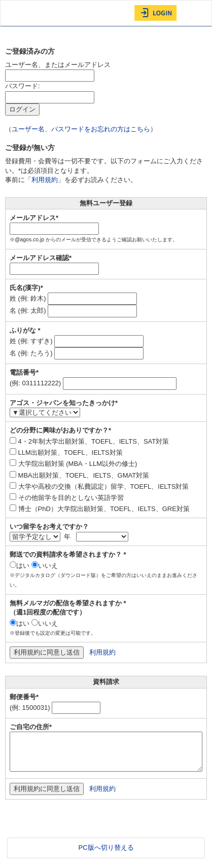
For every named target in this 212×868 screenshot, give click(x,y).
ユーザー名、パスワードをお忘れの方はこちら (81, 129)
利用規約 (45, 180)
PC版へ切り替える (106, 847)
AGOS (26, 13)
